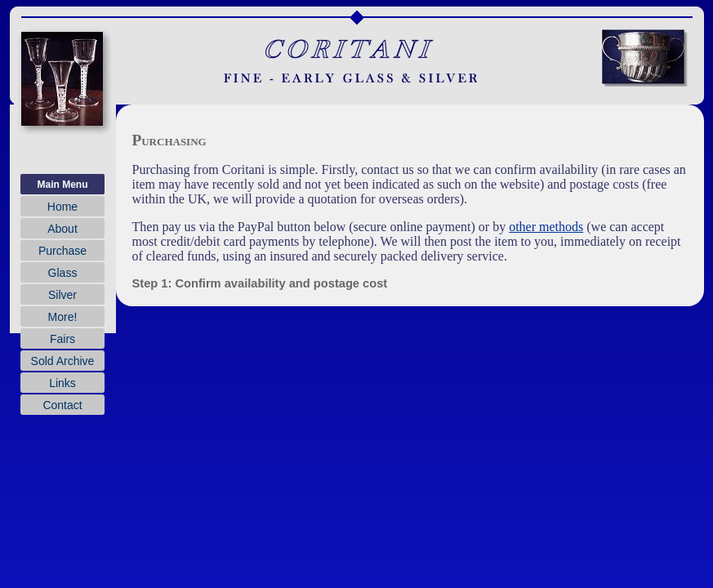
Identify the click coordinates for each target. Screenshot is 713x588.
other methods (546, 227)
